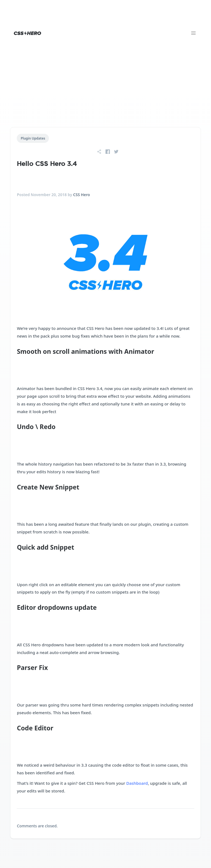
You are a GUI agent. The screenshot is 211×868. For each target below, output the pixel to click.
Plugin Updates (33, 138)
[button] (193, 33)
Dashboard (137, 783)
